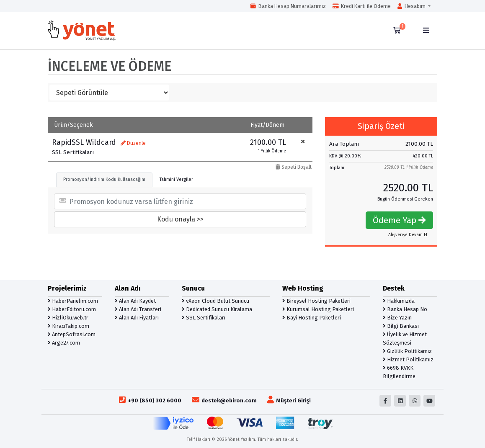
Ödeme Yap (399, 220)
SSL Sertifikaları (204, 318)
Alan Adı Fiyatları (137, 318)
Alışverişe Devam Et (408, 235)
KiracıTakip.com (68, 326)
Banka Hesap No (405, 309)
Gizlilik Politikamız (407, 351)
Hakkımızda (399, 301)
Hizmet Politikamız (408, 359)
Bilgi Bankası (401, 326)
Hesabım (412, 6)
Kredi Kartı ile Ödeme (362, 6)
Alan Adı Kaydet (135, 301)
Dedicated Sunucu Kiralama (217, 309)
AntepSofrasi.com (72, 334)
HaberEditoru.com (72, 309)
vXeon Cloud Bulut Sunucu (215, 301)
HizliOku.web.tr (68, 318)
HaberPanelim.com (73, 301)
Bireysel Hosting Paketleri (316, 301)
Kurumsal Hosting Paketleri (318, 309)
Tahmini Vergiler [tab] (176, 179)
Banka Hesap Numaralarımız (288, 6)
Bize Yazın (397, 318)
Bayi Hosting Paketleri (312, 318)
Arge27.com (64, 343)
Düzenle (133, 143)
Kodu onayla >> (180, 219)
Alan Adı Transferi (138, 309)
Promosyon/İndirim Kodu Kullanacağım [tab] (104, 179)
